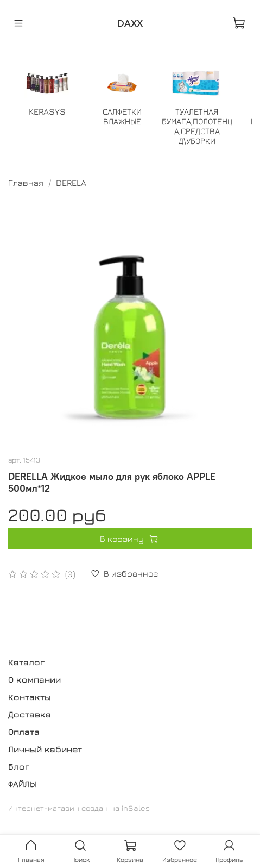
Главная (26, 183)
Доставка (30, 714)
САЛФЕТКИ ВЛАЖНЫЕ (122, 116)
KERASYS (47, 111)
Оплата (24, 732)
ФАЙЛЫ (22, 784)
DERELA (71, 183)
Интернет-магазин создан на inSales (79, 808)
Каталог (26, 662)
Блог (19, 766)
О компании (34, 679)
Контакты (30, 697)
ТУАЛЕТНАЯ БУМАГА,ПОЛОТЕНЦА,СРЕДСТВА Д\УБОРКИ (197, 126)
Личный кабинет (45, 749)
